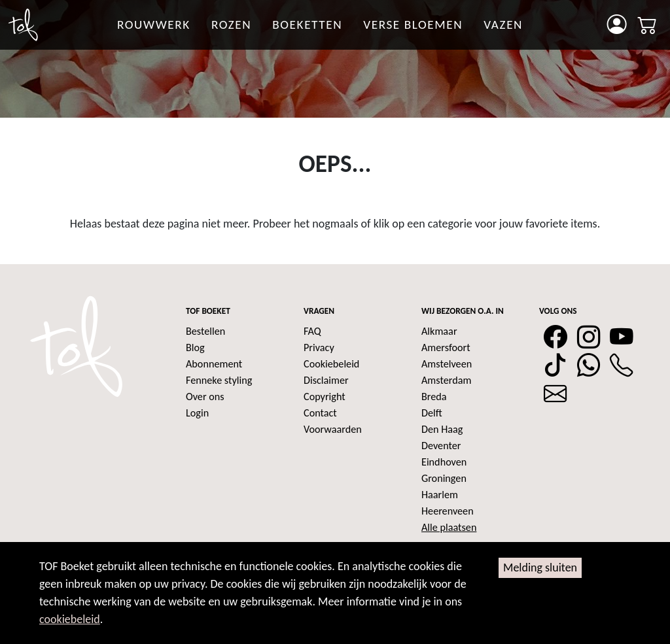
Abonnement (214, 364)
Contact (320, 413)
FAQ (312, 331)
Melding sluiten (540, 568)
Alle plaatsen (449, 527)
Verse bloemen (413, 25)
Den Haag (442, 429)
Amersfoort (446, 347)
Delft (432, 413)
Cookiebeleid (331, 364)
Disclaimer (326, 380)
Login (197, 413)
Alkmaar (439, 331)
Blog (195, 347)
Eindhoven (444, 462)
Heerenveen (448, 511)
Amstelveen (447, 364)
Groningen (444, 478)
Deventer (441, 446)
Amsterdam (446, 380)
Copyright (325, 397)
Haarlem (440, 495)
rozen (231, 25)
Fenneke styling (219, 380)
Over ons (205, 397)
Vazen (503, 25)
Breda (434, 397)
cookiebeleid (70, 619)
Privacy (319, 347)
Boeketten (307, 25)
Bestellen (205, 331)
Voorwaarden (333, 429)
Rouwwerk (154, 25)
